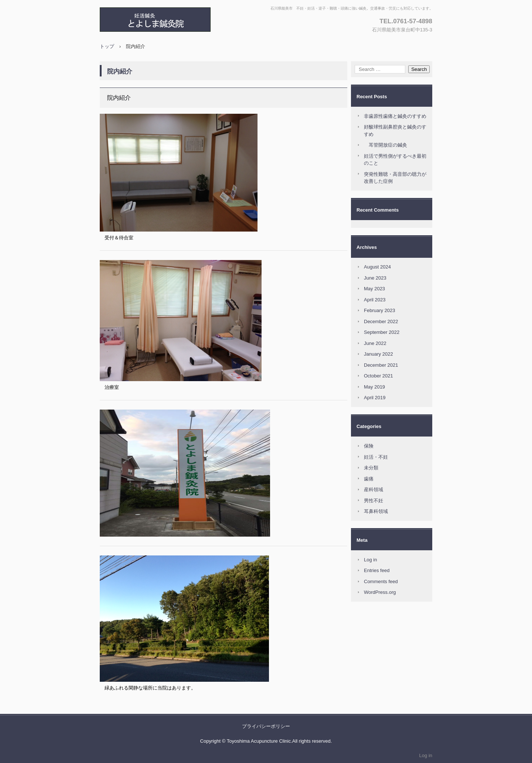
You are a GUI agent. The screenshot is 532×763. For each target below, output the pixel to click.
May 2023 (374, 289)
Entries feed (377, 570)
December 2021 (381, 365)
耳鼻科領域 (376, 511)
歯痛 (369, 479)
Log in (370, 560)
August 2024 (377, 267)
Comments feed (381, 581)
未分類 (371, 468)
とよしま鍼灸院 (179, 20)
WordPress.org (380, 592)
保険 (369, 446)
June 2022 (375, 343)
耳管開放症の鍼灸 (386, 145)
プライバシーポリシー (266, 726)
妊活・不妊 (376, 457)
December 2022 (381, 321)
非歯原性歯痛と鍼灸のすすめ (395, 116)
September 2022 (382, 332)
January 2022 (378, 354)
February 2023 (380, 310)
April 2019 (375, 398)
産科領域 (374, 490)
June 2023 (375, 278)
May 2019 (374, 387)
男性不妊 (374, 501)
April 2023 (375, 300)
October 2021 (378, 376)
